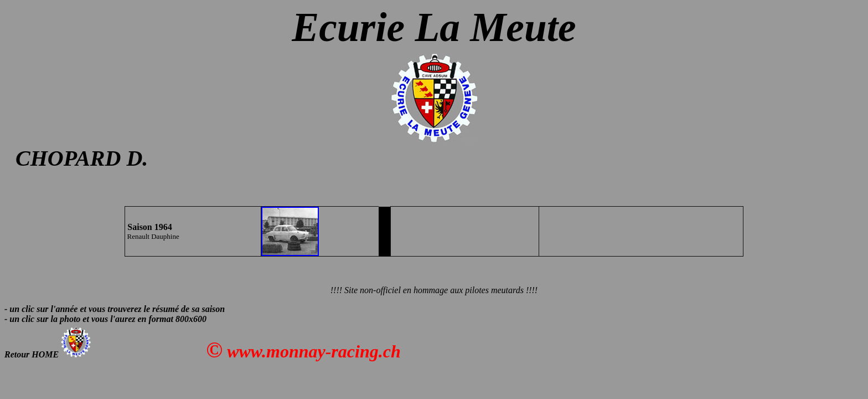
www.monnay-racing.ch (314, 351)
